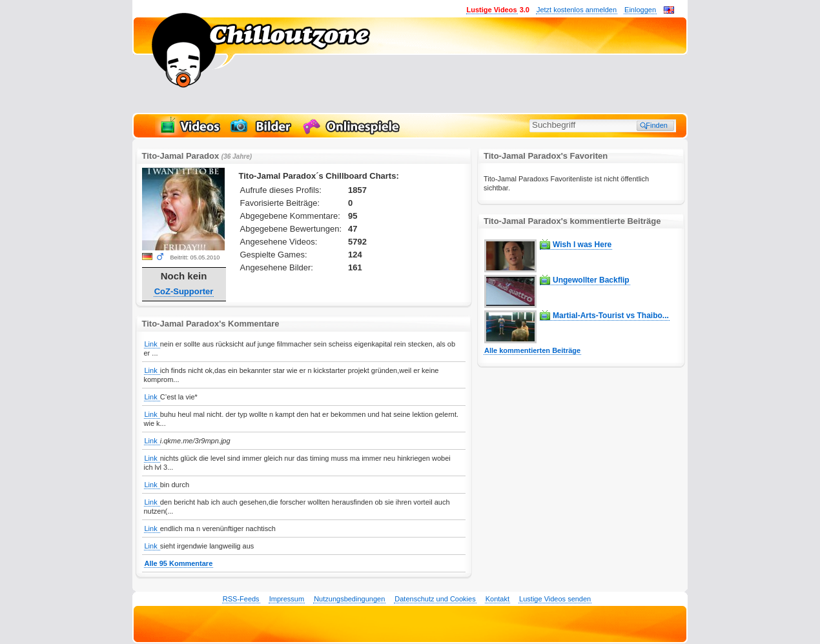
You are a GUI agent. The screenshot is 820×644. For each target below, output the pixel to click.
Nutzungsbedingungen (349, 599)
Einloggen (640, 10)
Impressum (287, 599)
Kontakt (497, 599)
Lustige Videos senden (555, 599)
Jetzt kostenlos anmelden (577, 10)
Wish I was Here (582, 245)
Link (152, 344)
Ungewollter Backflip (591, 280)
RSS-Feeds (241, 599)
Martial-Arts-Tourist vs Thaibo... (611, 316)
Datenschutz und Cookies (435, 599)
